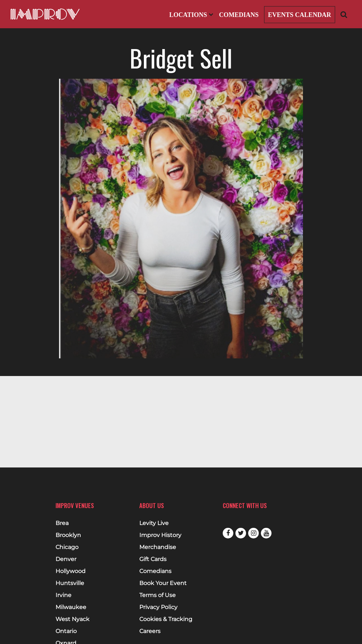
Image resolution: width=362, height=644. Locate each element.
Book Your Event (163, 583)
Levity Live (154, 523)
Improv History (160, 535)
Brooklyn (68, 535)
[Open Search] (344, 14)
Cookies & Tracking (166, 619)
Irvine (63, 595)
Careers (150, 631)
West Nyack (72, 619)
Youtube (266, 533)
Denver (66, 559)
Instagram (253, 533)
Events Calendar (300, 15)
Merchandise (158, 547)
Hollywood (71, 571)
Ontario (66, 631)
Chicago (67, 547)
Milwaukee (71, 607)
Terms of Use (157, 595)
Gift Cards (153, 559)
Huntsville (70, 583)
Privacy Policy (158, 607)
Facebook (228, 533)
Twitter (241, 533)
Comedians (239, 15)
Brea (62, 523)
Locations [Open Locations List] (191, 15)
